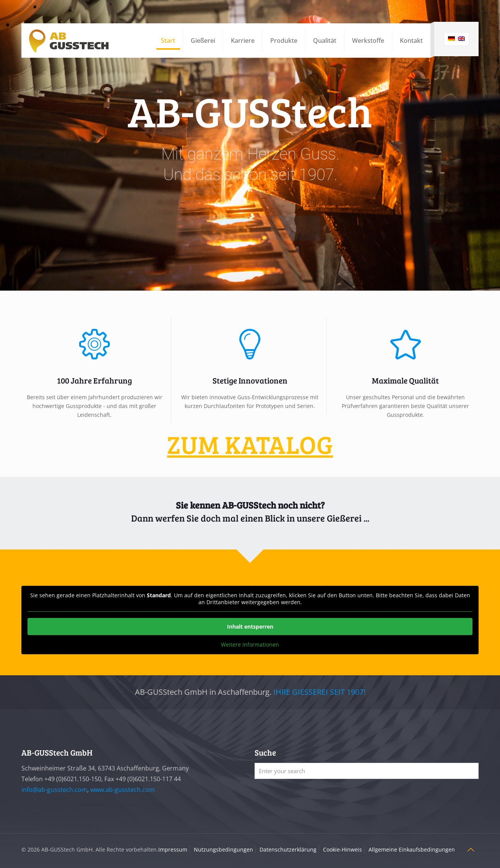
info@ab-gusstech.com (54, 790)
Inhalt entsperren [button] (250, 627)
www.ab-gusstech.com (123, 790)
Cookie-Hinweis (343, 849)
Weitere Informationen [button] (250, 645)
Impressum (173, 849)
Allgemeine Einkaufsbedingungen (412, 849)
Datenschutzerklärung (288, 849)
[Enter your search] (367, 771)
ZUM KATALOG (250, 444)
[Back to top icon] (471, 850)
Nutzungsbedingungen (223, 849)
